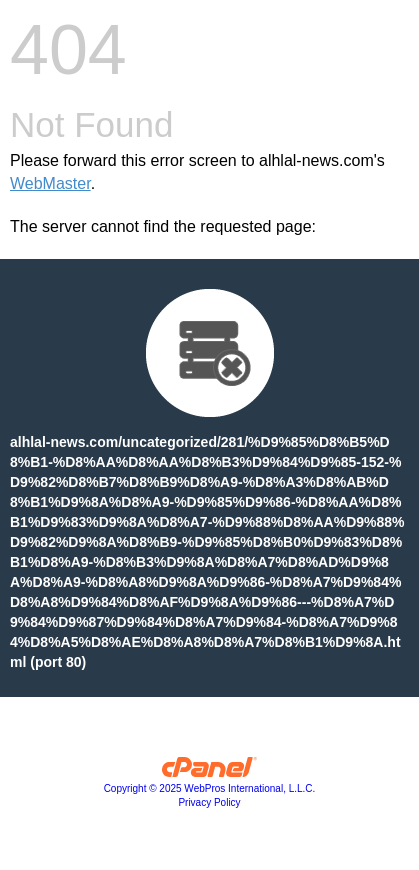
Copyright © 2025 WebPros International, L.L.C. (210, 788)
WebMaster (50, 183)
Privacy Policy (209, 802)
